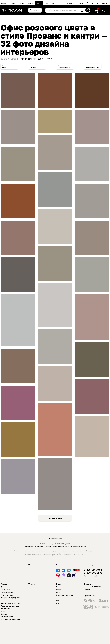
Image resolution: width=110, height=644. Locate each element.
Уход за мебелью (7, 595)
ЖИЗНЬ (59, 603)
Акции (3, 611)
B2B (53, 3)
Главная (3, 3)
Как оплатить (6, 590)
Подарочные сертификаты (11, 598)
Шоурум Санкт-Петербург (10, 619)
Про (46, 3)
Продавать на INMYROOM (10, 603)
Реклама (87, 590)
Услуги (21, 3)
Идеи (59, 584)
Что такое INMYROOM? (93, 587)
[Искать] (87, 10)
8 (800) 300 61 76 (93, 573)
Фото (39, 3)
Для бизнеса (5, 609)
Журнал (30, 3)
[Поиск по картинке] (82, 10)
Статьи (59, 587)
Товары (13, 3)
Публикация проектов (65, 595)
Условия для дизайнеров (10, 606)
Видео (59, 590)
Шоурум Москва (7, 617)
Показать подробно (91, 576)
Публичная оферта (78, 546)
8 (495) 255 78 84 (103, 3)
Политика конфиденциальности (57, 546)
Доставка (4, 587)
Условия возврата (7, 592)
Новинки (4, 614)
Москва (80, 3)
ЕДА (58, 601)
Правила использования (34, 546)
